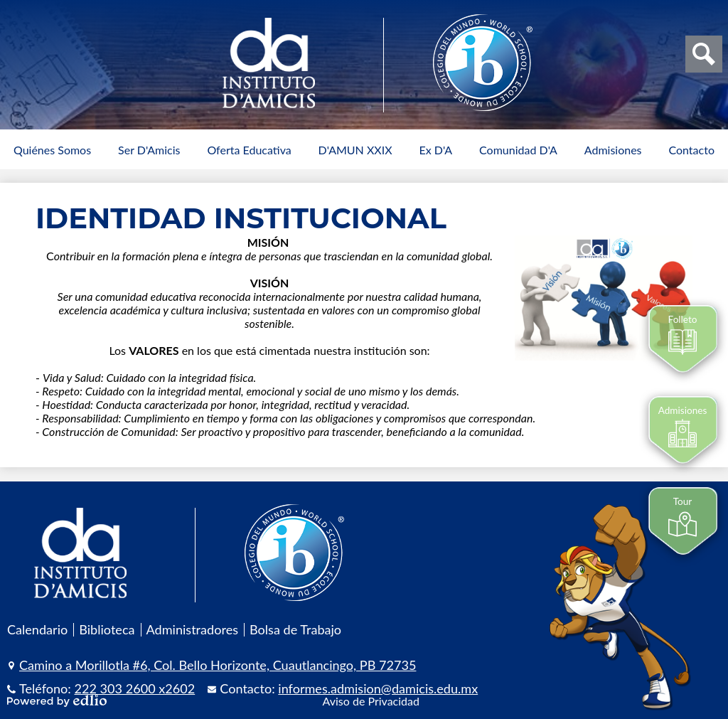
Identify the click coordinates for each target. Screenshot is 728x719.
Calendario (37, 629)
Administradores (193, 629)
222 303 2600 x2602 (135, 688)
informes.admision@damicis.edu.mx (378, 688)
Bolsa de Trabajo (295, 629)
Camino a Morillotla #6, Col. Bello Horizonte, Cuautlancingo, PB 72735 (218, 665)
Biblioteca (107, 629)
